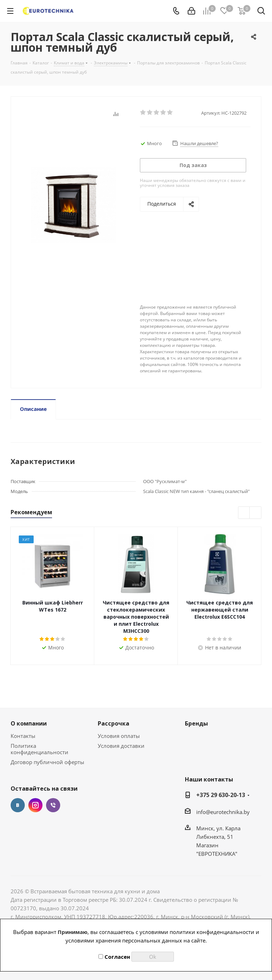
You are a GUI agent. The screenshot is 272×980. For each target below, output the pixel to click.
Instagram (35, 805)
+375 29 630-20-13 (221, 795)
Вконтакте (18, 805)
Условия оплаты (119, 736)
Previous (244, 513)
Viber (53, 805)
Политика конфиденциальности (39, 749)
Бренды (196, 723)
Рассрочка (114, 723)
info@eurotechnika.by (223, 812)
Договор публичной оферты (47, 762)
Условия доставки (121, 746)
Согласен (114, 957)
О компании (29, 723)
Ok (153, 957)
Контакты (23, 736)
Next (256, 513)
